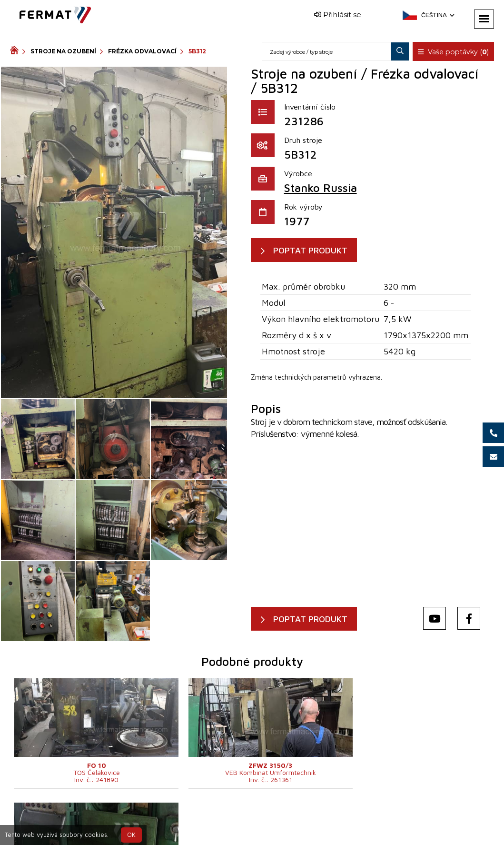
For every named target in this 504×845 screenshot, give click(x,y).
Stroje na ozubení (63, 51)
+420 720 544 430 (228, 818)
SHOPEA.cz (82, 818)
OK (131, 835)
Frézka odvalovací (142, 51)
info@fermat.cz (268, 830)
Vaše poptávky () (454, 52)
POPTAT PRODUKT (312, 250)
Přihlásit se (338, 15)
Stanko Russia (321, 188)
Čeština (437, 15)
